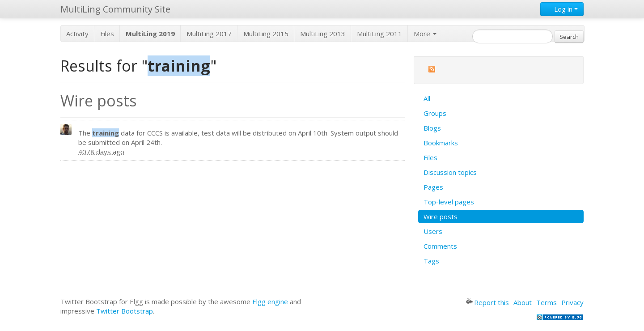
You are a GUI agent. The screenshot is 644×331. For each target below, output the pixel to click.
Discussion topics (450, 172)
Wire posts (441, 216)
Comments (440, 246)
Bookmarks (441, 143)
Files (107, 34)
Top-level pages (449, 202)
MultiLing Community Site (115, 9)
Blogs (432, 128)
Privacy (572, 302)
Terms (547, 302)
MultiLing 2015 (266, 34)
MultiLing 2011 (379, 34)
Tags (431, 261)
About (523, 302)
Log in (562, 9)
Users (433, 231)
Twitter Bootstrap (125, 311)
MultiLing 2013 (323, 34)
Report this (487, 302)
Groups (435, 113)
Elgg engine (270, 301)
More (425, 34)
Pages (433, 187)
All (427, 98)
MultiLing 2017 (209, 34)
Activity (77, 34)
